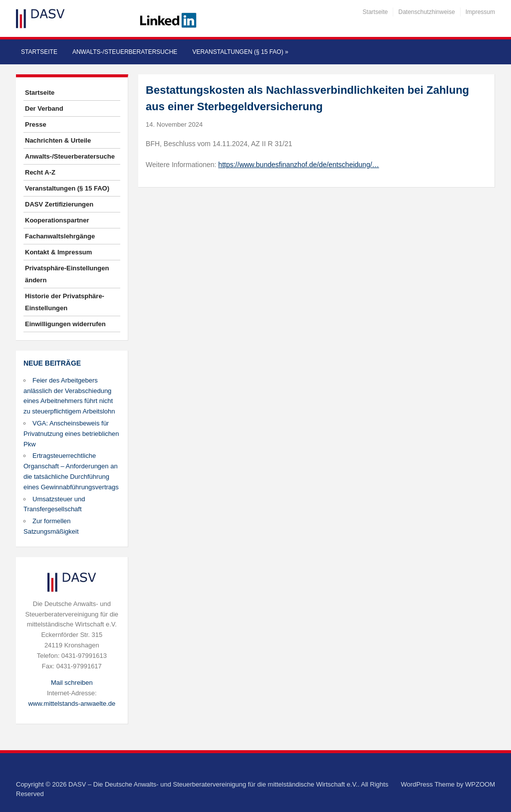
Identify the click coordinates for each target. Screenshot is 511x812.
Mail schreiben (72, 683)
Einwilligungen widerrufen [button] (65, 324)
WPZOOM (480, 784)
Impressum (480, 12)
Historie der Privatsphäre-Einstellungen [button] (65, 302)
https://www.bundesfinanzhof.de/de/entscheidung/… (298, 165)
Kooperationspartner (57, 220)
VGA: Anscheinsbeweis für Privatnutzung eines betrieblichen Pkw (71, 434)
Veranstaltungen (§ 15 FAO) (240, 52)
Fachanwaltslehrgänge (60, 236)
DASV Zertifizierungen (59, 204)
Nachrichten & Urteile (58, 140)
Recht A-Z (40, 172)
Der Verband (44, 108)
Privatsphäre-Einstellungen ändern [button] (67, 274)
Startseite (376, 12)
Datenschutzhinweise (426, 12)
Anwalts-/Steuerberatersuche (125, 52)
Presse (36, 124)
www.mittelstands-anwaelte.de (72, 704)
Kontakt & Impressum (58, 252)
